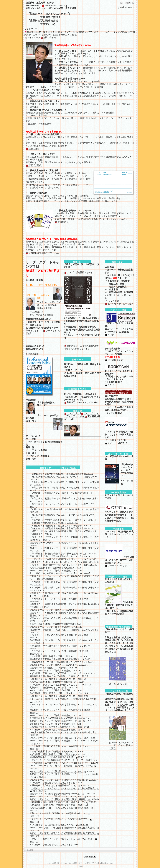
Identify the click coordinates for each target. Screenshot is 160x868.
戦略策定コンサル (83, 32)
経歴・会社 (40, 32)
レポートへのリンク (116, 443)
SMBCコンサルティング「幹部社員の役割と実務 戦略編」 (59, 780)
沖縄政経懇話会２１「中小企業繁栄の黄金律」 (54, 757)
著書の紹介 (62, 222)
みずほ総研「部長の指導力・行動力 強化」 (53, 754)
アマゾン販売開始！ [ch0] (78, 273)
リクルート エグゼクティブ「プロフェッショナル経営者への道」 (64, 839)
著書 (51, 32)
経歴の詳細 (32, 149)
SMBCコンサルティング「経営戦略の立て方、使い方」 (58, 738)
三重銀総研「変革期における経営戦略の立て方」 (55, 786)
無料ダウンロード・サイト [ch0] (81, 402)
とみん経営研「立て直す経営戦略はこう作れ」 (54, 825)
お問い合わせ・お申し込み (119, 304)
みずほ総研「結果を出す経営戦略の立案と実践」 (55, 730)
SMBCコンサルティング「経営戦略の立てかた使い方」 (58, 796)
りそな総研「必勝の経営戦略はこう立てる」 (53, 783)
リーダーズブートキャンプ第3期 (110, 32)
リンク (110, 335)
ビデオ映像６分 (114, 360)
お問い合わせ (48, 38)
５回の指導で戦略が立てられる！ (43, 253)
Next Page (90, 856)
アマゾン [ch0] (72, 413)
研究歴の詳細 (34, 165)
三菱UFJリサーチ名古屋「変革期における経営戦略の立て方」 (61, 819)
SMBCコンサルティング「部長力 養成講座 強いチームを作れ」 (63, 766)
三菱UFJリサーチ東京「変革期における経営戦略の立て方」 (60, 813)
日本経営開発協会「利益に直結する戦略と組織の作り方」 (59, 802)
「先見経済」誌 (118, 684)
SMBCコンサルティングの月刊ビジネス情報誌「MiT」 (121, 745)
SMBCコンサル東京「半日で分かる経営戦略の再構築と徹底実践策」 (64, 833)
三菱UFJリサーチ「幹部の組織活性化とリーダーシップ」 (59, 760)
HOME (29, 32)
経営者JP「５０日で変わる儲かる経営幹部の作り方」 (57, 794)
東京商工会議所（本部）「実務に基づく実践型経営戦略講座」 (61, 808)
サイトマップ (32, 38)
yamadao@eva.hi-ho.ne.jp (55, 6)
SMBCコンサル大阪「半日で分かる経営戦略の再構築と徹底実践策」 (64, 828)
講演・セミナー (64, 32)
